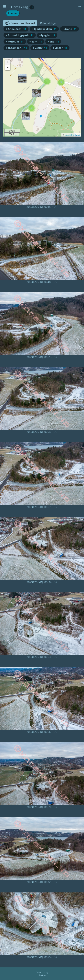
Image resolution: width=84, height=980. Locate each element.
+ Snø (53, 42)
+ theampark (16, 48)
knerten (13, 13)
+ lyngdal (47, 35)
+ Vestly (40, 48)
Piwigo (42, 975)
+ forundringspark (20, 35)
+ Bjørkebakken (44, 29)
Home (16, 7)
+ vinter (60, 48)
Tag (25, 7)
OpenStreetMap (72, 135)
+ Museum (15, 42)
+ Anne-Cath (16, 29)
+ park (36, 42)
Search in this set (23, 23)
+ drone (69, 29)
